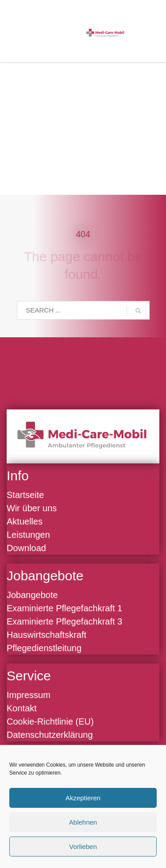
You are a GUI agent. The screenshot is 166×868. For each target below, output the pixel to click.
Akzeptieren (83, 798)
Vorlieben (83, 847)
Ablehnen (83, 822)
